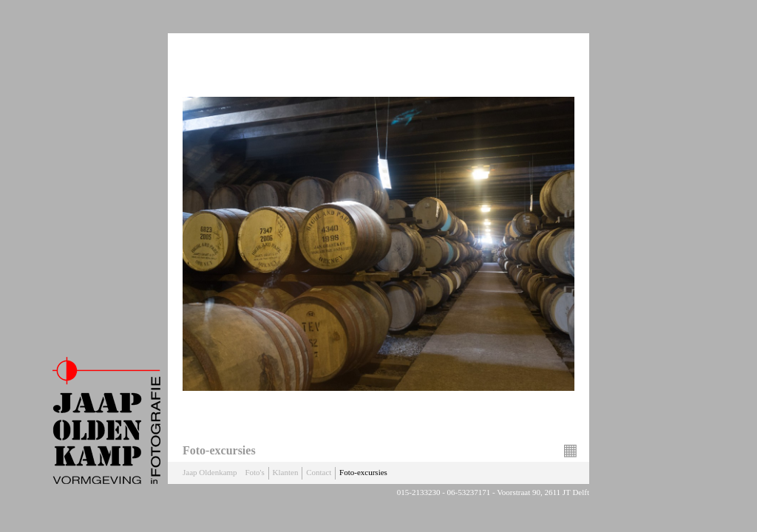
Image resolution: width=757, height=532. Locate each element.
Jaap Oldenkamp (210, 472)
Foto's (254, 472)
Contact (319, 472)
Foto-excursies (363, 472)
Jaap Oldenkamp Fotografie (106, 420)
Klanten (286, 472)
